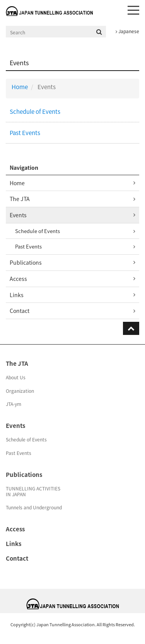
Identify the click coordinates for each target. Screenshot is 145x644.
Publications (26, 262)
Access (18, 279)
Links (17, 295)
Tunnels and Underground (34, 507)
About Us (16, 377)
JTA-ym (14, 404)
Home (20, 87)
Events (18, 215)
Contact (20, 311)
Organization (20, 391)
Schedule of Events (35, 112)
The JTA (20, 199)
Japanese (127, 31)
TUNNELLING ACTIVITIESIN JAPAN (33, 491)
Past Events (25, 133)
